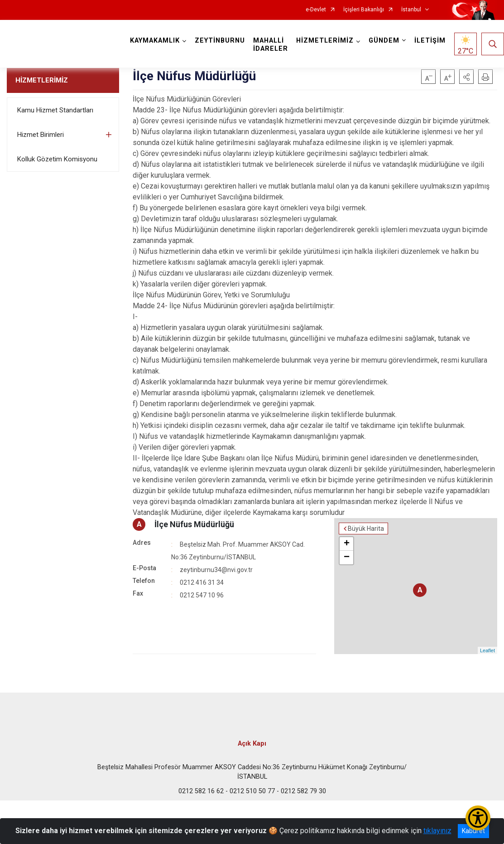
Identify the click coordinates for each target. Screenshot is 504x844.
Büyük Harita (366, 529)
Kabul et (473, 831)
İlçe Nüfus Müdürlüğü (194, 524)
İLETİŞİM (430, 41)
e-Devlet (316, 10)
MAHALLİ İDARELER (271, 45)
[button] (466, 77)
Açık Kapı (252, 744)
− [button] (347, 558)
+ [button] (347, 544)
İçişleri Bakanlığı (364, 10)
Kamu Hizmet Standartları (55, 110)
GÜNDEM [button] (384, 41)
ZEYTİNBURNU (220, 41)
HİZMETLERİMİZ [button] (325, 41)
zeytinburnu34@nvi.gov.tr (216, 570)
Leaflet (487, 650)
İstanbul (411, 10)
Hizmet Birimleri (41, 135)
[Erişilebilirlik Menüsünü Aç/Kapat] (478, 818)
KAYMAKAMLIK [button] (155, 41)
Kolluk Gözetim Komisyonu (57, 159)
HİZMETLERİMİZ (42, 80)
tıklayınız (437, 831)
